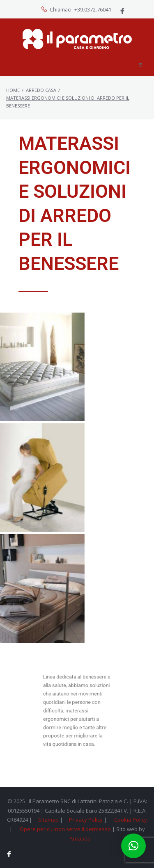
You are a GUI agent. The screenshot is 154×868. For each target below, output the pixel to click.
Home (13, 90)
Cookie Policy (131, 820)
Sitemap (48, 820)
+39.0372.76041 (93, 10)
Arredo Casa (41, 90)
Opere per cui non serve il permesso (65, 829)
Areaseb (80, 838)
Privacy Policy (86, 820)
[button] (140, 65)
